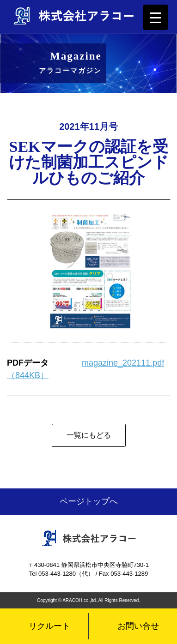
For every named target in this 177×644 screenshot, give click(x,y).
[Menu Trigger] (156, 17)
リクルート (49, 626)
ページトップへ (89, 501)
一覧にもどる (89, 435)
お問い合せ (138, 626)
